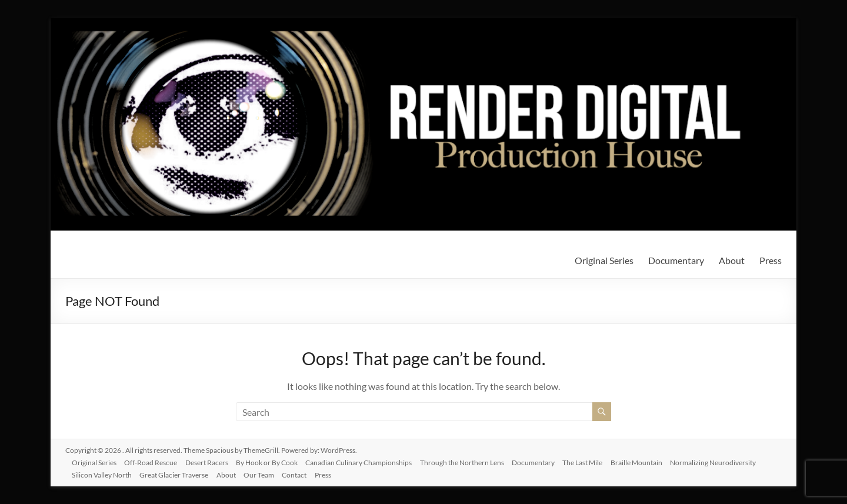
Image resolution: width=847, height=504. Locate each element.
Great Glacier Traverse (179, 473)
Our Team (266, 473)
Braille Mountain (652, 461)
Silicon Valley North (105, 473)
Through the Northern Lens (473, 461)
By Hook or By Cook (274, 461)
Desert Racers (213, 461)
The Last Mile (596, 461)
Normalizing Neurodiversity (730, 461)
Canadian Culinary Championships (368, 461)
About (732, 260)
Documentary (676, 260)
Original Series (604, 260)
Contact (304, 473)
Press (771, 260)
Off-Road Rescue (155, 461)
